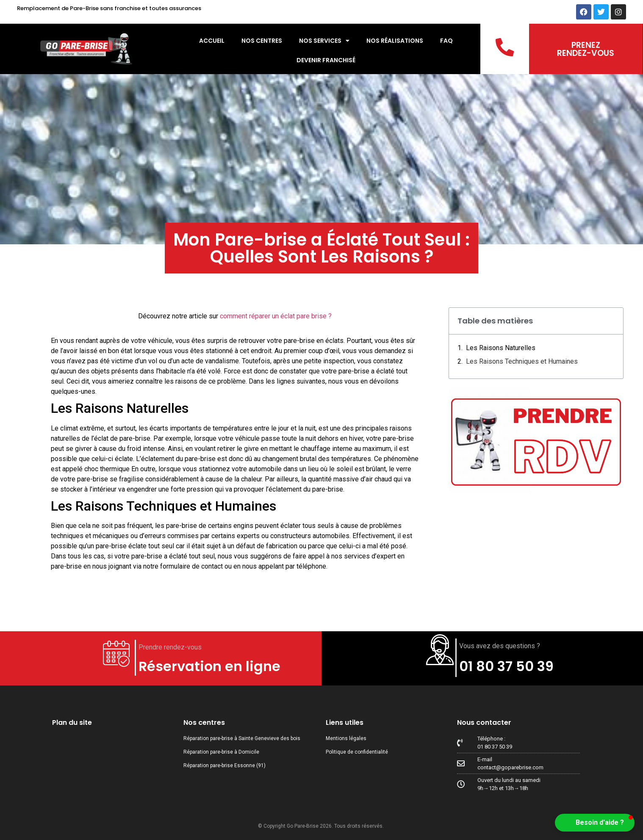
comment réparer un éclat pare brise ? (276, 316)
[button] (595, 823)
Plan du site (72, 723)
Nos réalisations (395, 41)
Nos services (324, 41)
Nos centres (262, 41)
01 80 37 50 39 (506, 666)
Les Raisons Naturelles (501, 348)
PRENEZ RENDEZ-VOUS (586, 49)
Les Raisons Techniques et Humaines (522, 361)
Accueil (212, 41)
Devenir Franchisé (326, 60)
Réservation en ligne (209, 666)
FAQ (446, 41)
